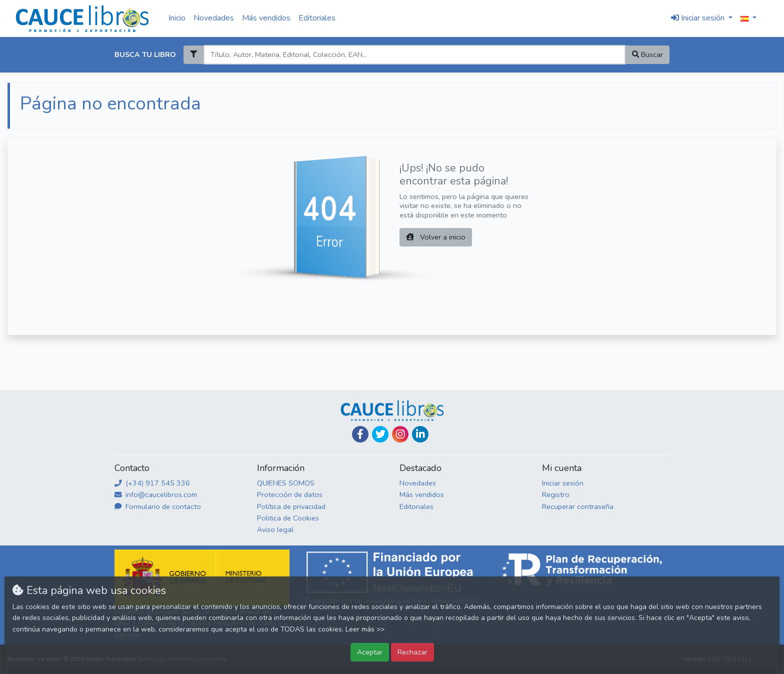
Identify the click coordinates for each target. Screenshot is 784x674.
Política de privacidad (291, 506)
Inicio (177, 18)
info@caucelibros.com (156, 494)
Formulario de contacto (158, 506)
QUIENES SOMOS (286, 483)
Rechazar (412, 652)
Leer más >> (365, 629)
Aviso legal (275, 529)
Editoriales (317, 18)
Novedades (214, 18)
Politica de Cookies (288, 518)
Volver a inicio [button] (436, 237)
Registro (556, 494)
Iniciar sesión (563, 483)
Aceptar (370, 652)
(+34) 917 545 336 (152, 483)
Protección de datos (290, 494)
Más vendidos (266, 18)
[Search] (414, 55)
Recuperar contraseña (578, 506)
